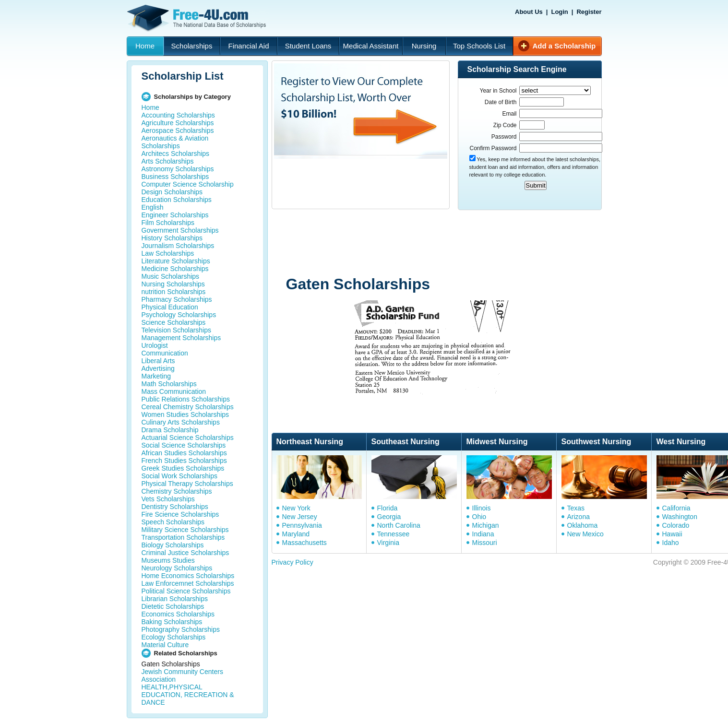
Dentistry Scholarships (175, 507)
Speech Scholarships (173, 522)
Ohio (479, 517)
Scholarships (192, 46)
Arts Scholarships (168, 161)
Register (589, 12)
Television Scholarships (177, 330)
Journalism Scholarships (178, 246)
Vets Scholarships (168, 499)
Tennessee (394, 534)
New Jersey (300, 517)
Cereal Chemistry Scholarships (188, 407)
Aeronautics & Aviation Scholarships (175, 142)
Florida (388, 508)
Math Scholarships (169, 384)
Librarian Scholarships (175, 599)
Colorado (676, 525)
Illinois (482, 508)
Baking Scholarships (172, 622)
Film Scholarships (168, 223)
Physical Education (170, 307)
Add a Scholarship (564, 46)
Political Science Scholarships (186, 591)
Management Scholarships (181, 338)
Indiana (483, 534)
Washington (680, 517)
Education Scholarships (177, 200)
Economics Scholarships (178, 614)
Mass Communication (174, 391)
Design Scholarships (172, 192)
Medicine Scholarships (175, 269)
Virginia (388, 543)
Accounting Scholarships (178, 115)
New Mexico (585, 534)
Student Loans (308, 46)
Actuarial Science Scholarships (188, 438)
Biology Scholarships (173, 545)
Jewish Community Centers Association (182, 675)
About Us (529, 12)
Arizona (579, 517)
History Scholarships (172, 238)
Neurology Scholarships (177, 568)
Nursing (424, 46)
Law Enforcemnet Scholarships (188, 583)
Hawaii (672, 534)
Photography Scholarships (181, 629)
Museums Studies (168, 560)
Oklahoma (583, 525)
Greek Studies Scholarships (183, 468)
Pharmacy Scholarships (177, 299)
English (153, 207)
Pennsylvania (302, 525)
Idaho (671, 543)
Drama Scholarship (170, 430)
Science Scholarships (174, 322)
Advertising (158, 368)
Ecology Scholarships (174, 637)
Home (145, 46)
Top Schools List (479, 46)
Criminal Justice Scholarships (185, 553)
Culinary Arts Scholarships (181, 422)
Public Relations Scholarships (186, 399)
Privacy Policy (292, 562)
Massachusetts (304, 543)
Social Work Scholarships (179, 476)
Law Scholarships (168, 253)
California (676, 508)
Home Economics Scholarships (188, 576)
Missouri (485, 543)
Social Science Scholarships (184, 445)
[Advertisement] (454, 244)
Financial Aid (248, 46)
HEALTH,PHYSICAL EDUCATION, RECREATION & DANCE (188, 695)
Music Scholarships (171, 276)
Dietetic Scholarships (173, 606)
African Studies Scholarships (184, 453)
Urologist (155, 345)
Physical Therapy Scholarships (187, 484)
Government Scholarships (180, 230)
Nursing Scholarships (173, 284)
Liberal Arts (158, 361)
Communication (165, 353)
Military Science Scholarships (185, 530)
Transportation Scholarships (183, 537)
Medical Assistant (371, 46)
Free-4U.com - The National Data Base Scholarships (198, 18)
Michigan (486, 525)
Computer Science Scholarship (188, 184)
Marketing (156, 376)
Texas (576, 508)
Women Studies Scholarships (185, 414)
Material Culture (165, 645)
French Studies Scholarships (184, 461)
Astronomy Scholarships (178, 169)
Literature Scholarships (176, 261)
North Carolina (399, 525)
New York (296, 508)
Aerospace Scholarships (178, 130)
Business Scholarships (175, 177)
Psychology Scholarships (179, 315)
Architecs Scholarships (176, 154)
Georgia (389, 517)
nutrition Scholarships (174, 292)
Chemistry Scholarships (177, 491)
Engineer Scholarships (175, 215)
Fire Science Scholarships (180, 514)
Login (559, 12)
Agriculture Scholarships (178, 123)
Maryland (296, 534)
